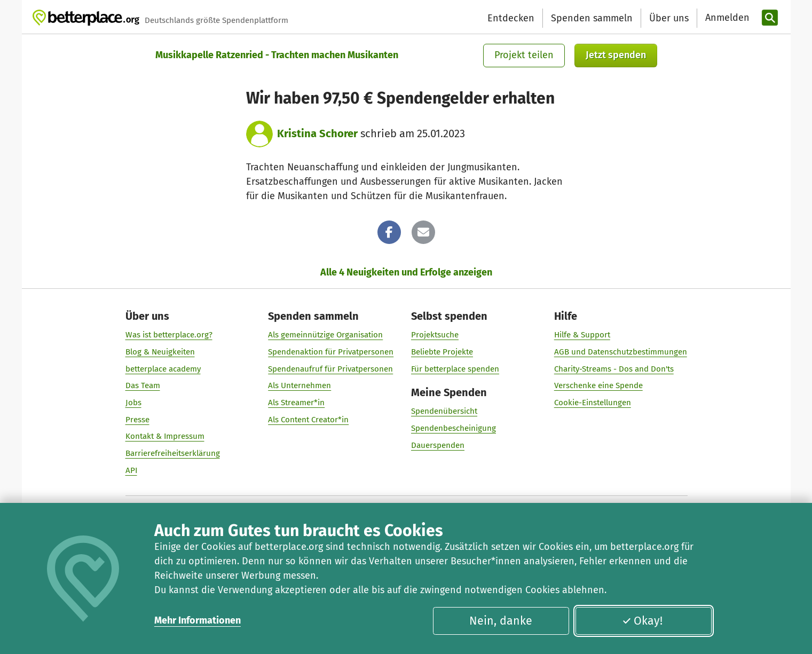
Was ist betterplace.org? (168, 335)
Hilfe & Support (582, 335)
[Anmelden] (726, 18)
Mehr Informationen (198, 620)
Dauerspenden (438, 445)
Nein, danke (501, 621)
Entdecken (511, 18)
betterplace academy (163, 368)
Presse (137, 419)
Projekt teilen (524, 55)
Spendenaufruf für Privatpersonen (330, 368)
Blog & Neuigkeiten (160, 351)
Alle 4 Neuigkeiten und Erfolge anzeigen (406, 272)
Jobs (133, 402)
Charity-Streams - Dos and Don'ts (613, 368)
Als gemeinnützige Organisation (325, 335)
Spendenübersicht (444, 411)
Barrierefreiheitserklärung (172, 453)
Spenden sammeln (592, 18)
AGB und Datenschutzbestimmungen (620, 351)
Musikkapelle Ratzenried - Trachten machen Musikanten (277, 55)
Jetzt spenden (616, 55)
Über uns (669, 18)
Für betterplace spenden (455, 368)
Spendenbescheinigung (454, 428)
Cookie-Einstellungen (592, 402)
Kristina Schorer (317, 133)
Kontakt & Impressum (164, 436)
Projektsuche (435, 335)
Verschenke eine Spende (598, 385)
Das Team (142, 385)
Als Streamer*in (296, 402)
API (131, 470)
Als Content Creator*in (308, 419)
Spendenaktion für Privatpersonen (331, 351)
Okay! (642, 621)
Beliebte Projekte (442, 351)
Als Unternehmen (299, 385)
